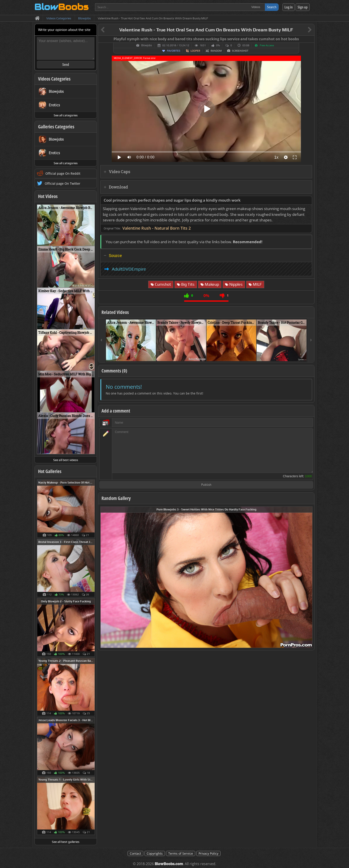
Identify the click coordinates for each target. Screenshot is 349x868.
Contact (135, 853)
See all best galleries (66, 842)
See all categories (66, 115)
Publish (206, 485)
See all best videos (66, 460)
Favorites (174, 51)
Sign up (303, 7)
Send (66, 65)
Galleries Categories (56, 127)
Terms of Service (181, 853)
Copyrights (155, 853)
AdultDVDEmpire (129, 269)
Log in (289, 7)
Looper (195, 51)
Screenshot (240, 51)
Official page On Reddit (63, 173)
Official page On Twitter (63, 183)
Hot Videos (48, 196)
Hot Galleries (50, 471)
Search (272, 7)
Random (216, 51)
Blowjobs (146, 45)
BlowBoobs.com (169, 864)
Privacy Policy (208, 853)
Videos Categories (54, 79)
